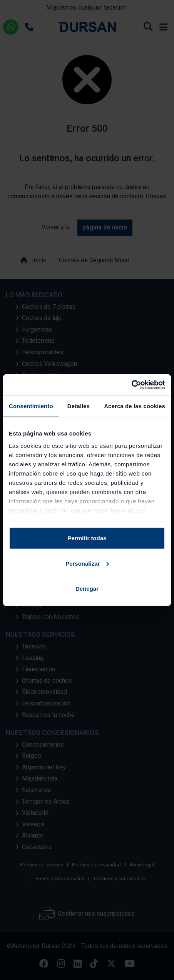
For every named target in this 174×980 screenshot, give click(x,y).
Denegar (87, 589)
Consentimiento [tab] (31, 406)
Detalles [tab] (79, 406)
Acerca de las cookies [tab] (135, 406)
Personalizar (87, 563)
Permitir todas (87, 538)
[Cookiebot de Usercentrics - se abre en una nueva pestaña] (131, 385)
